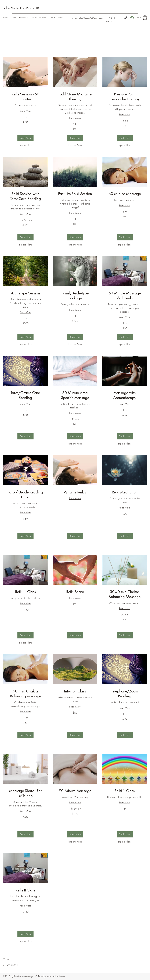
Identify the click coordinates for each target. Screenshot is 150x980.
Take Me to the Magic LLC (22, 8)
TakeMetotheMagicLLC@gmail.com (87, 18)
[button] (145, 18)
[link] (25, 97)
